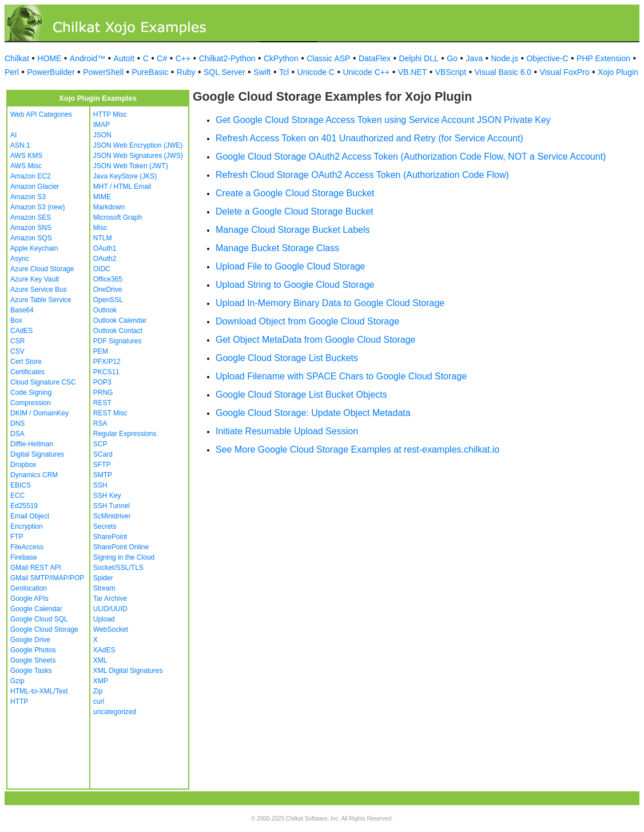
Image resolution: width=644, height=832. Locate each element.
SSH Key (107, 496)
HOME (49, 58)
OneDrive (108, 290)
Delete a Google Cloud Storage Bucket (295, 211)
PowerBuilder (51, 72)
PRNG (103, 393)
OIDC (102, 269)
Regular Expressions (125, 434)
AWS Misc (26, 166)
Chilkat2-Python (227, 58)
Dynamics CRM (34, 475)
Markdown (109, 207)
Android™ (88, 58)
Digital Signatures (37, 454)
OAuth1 (105, 248)
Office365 (108, 279)
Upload (104, 619)
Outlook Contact (118, 331)
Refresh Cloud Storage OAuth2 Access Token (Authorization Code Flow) (362, 175)
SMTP (103, 475)
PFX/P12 (107, 362)
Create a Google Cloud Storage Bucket (295, 193)
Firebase (24, 557)
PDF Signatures (118, 341)
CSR (17, 341)
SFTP (102, 465)
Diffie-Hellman (32, 444)
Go (452, 58)
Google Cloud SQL (39, 619)
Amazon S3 (28, 197)
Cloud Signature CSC (43, 382)
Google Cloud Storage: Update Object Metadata (313, 413)
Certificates (27, 372)
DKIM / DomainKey (39, 413)
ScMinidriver (112, 516)
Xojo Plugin (618, 72)
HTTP (19, 702)
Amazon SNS (31, 228)
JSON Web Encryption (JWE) (138, 145)
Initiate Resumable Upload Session (287, 431)
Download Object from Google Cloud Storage (307, 321)
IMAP (102, 125)
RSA (100, 423)
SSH (100, 485)
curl (99, 702)
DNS (17, 423)
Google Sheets (33, 660)
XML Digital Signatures (128, 671)
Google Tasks (31, 671)
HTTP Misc (110, 114)
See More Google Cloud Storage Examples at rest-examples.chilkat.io (357, 449)
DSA (17, 434)
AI (13, 135)
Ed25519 (24, 506)
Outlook (105, 310)
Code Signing (31, 393)
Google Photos (33, 650)
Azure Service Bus (39, 290)
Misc (100, 228)
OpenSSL (108, 300)
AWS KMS (26, 156)
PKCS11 (106, 372)
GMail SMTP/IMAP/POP (47, 578)
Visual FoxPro (565, 72)
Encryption (27, 526)
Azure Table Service (41, 300)
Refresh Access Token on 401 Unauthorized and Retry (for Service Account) (369, 138)
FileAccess (27, 547)
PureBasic (150, 72)
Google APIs (29, 599)
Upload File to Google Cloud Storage (291, 266)
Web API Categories (41, 114)
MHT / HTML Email (122, 187)
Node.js (505, 58)
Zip (98, 691)
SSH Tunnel (112, 506)
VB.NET (413, 72)
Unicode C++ (366, 72)
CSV (17, 351)
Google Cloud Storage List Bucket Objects (301, 395)
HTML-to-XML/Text (39, 691)
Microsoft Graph (118, 217)
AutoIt (124, 58)
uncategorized (115, 712)
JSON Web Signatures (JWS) (138, 156)
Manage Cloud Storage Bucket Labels (293, 230)
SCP (100, 444)
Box (16, 320)
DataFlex (375, 58)
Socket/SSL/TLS (118, 568)
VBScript (451, 72)
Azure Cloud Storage (42, 269)
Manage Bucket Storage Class (277, 248)
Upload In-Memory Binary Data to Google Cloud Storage (330, 303)
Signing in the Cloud (124, 557)
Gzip (17, 681)
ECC (17, 496)
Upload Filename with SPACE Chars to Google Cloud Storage (341, 376)
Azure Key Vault (35, 279)
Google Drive (30, 640)
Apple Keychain (34, 248)
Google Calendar (36, 609)
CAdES (21, 331)
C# (162, 58)
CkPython (281, 58)
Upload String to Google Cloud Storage (295, 285)
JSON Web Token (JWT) (131, 166)
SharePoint (110, 537)
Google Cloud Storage (44, 629)
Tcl (284, 72)
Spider (103, 578)
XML (100, 660)
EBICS (21, 485)
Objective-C (547, 58)
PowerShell (103, 72)
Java (474, 58)
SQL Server (224, 72)
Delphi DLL (418, 58)
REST (102, 403)
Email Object (30, 516)
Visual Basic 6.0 (503, 72)
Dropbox (23, 465)
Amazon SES (31, 217)
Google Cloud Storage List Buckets (287, 358)
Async (20, 259)
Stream (104, 588)
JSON (102, 135)
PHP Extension (603, 58)
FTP (17, 537)
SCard (103, 454)
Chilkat (17, 58)
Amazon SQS (31, 238)
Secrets (105, 526)
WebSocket (111, 629)
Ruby (186, 72)
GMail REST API (35, 568)
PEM (101, 351)
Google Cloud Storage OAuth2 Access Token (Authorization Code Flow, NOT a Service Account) (411, 157)
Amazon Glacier (35, 187)
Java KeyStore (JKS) (125, 176)
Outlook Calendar (120, 320)
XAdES (104, 650)
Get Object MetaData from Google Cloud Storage (316, 340)
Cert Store (26, 362)
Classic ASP (328, 58)
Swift (262, 72)
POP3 (102, 382)
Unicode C (316, 72)
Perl (12, 72)
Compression (31, 403)
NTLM (103, 238)
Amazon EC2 (31, 176)
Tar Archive (110, 599)
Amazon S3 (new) (37, 207)
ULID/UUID (110, 609)
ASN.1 (20, 145)
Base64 (22, 310)
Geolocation (29, 588)
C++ (183, 58)
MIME (102, 197)
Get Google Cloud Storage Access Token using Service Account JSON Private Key (383, 120)
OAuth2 (105, 259)
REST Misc (110, 413)
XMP (101, 681)
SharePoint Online (121, 547)
